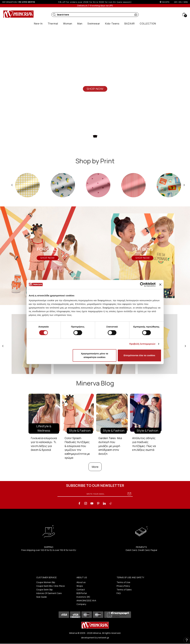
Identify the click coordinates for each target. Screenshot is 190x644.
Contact (81, 590)
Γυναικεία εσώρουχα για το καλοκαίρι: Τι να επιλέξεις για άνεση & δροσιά (44, 444)
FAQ (119, 593)
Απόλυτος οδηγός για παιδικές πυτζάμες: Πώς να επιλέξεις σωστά (144, 444)
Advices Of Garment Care (49, 593)
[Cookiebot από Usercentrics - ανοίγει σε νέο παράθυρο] (142, 284)
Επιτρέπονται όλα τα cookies (139, 355)
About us (81, 582)
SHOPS (166, 2)
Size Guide (42, 597)
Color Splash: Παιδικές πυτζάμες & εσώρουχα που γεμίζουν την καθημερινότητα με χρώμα (77, 448)
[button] (54, 15)
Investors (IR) (83, 597)
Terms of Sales (124, 590)
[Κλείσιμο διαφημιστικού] (160, 284)
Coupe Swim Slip (44, 590)
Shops (80, 586)
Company (81, 604)
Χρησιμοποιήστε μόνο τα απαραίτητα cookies (94, 355)
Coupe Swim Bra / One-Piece (51, 586)
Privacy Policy (123, 586)
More (95, 467)
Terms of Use (123, 582)
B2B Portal (82, 593)
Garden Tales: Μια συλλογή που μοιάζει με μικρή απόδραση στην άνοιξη (110, 446)
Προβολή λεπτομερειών (142, 344)
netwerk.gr (104, 638)
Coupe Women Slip (46, 582)
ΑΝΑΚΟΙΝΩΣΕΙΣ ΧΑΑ (86, 600)
